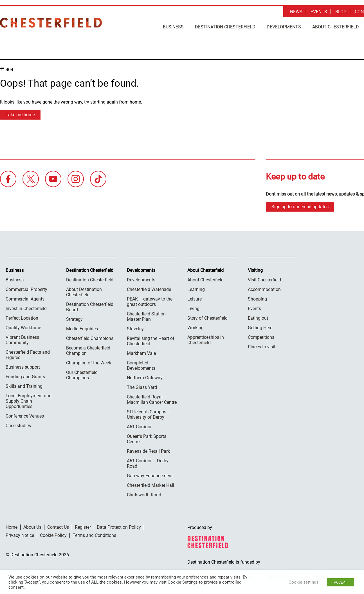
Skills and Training (24, 386)
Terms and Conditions (94, 535)
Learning (196, 289)
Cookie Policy (53, 535)
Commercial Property (26, 289)
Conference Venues (25, 416)
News (296, 12)
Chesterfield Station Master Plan (146, 317)
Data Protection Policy (119, 527)
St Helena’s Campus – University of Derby (149, 414)
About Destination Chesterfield (84, 292)
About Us (32, 527)
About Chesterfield (336, 27)
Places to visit (262, 347)
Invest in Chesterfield (26, 309)
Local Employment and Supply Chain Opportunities (29, 401)
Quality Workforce (23, 328)
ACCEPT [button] (341, 582)
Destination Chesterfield (51, 23)
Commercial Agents (25, 299)
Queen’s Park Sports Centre (147, 439)
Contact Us (58, 527)
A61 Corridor (139, 427)
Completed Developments (141, 366)
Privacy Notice (20, 535)
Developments (284, 27)
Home (12, 527)
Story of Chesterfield (207, 318)
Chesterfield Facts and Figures (28, 355)
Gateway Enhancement (150, 476)
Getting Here (260, 328)
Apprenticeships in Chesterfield (206, 340)
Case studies (18, 426)
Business (173, 27)
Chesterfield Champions (90, 338)
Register (83, 527)
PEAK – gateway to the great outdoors (150, 302)
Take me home (20, 115)
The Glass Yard (142, 387)
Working (196, 328)
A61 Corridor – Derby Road (148, 463)
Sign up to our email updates (300, 207)
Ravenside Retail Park (148, 451)
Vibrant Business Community (22, 340)
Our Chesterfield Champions (82, 375)
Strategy (74, 319)
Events (319, 12)
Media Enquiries (82, 329)
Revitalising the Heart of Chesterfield (151, 341)
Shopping (257, 299)
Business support (23, 367)
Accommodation (264, 289)
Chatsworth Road (144, 495)
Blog (341, 12)
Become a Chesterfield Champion (88, 351)
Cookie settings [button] (304, 582)
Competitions (261, 337)
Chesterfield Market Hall (150, 485)
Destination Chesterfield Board (90, 307)
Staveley (135, 329)
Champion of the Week (89, 363)
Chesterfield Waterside (149, 289)
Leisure (195, 299)
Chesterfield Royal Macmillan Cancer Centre (152, 400)
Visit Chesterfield (264, 280)
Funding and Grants (25, 377)
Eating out (258, 318)
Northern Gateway (145, 378)
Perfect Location (22, 318)
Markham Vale (141, 353)
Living (193, 309)
